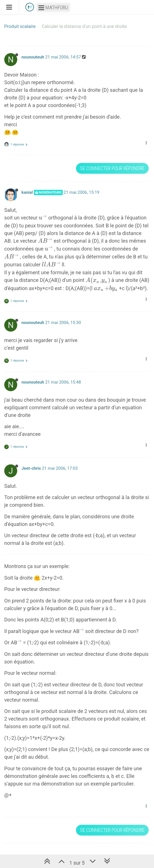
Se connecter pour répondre (112, 168)
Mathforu (53, 7)
